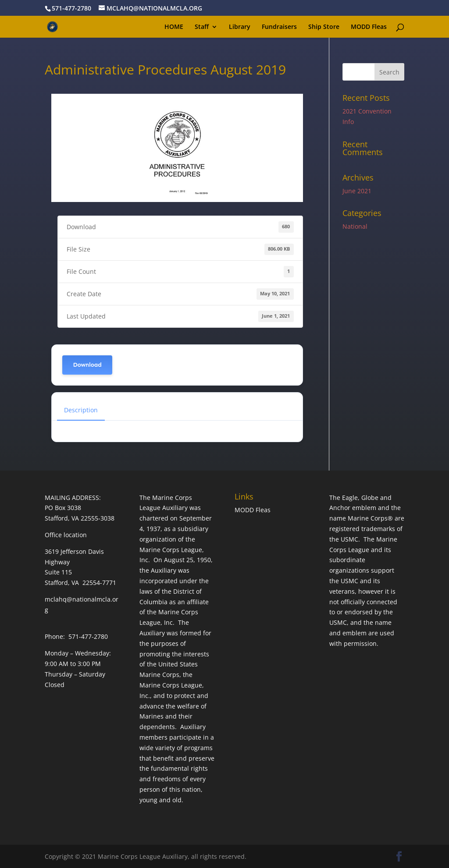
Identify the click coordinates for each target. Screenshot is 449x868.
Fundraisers (279, 27)
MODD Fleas (369, 27)
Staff (202, 27)
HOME (174, 27)
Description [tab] (81, 410)
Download (87, 365)
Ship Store (324, 27)
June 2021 (357, 191)
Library (240, 27)
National (355, 226)
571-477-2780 (71, 8)
